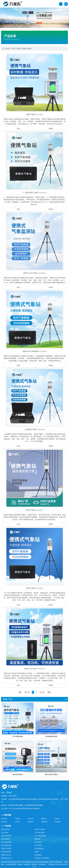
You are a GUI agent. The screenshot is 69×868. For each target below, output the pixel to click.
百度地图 (57, 822)
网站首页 (4, 819)
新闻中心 (57, 819)
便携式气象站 (27, 49)
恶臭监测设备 (39, 849)
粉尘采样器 (38, 845)
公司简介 (17, 822)
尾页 (49, 692)
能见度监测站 (5, 829)
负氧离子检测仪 (6, 836)
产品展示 (19, 49)
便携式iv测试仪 (6, 855)
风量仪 (37, 852)
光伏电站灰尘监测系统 (42, 858)
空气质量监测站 (40, 833)
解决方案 (31, 819)
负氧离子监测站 (40, 829)
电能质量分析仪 (6, 858)
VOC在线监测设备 (41, 836)
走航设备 (38, 839)
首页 (14, 49)
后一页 (42, 692)
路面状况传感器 (6, 842)
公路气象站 (5, 833)
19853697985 (66, 4)
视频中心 (44, 819)
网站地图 (44, 822)
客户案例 (4, 822)
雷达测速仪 (38, 855)
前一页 (27, 692)
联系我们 (31, 822)
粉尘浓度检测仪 (6, 845)
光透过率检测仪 (6, 852)
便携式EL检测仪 (6, 849)
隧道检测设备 (5, 839)
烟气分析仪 (38, 842)
